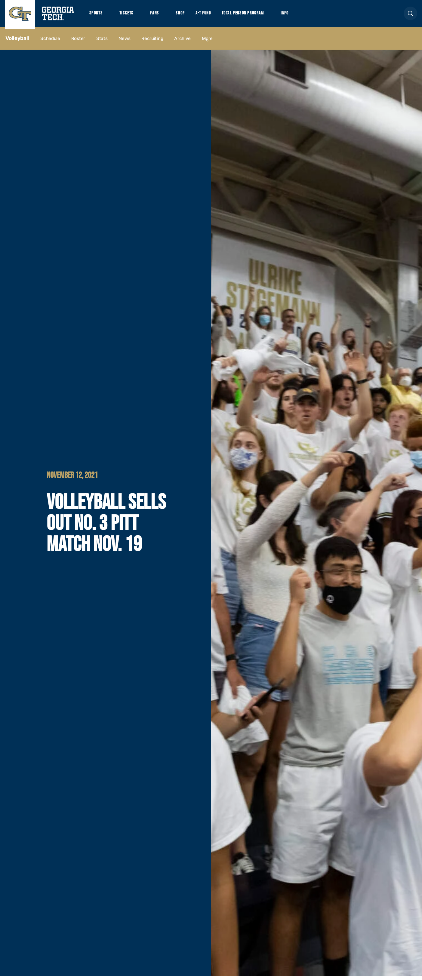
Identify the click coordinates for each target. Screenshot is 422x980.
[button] (410, 15)
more (207, 43)
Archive (182, 43)
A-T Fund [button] (212, 15)
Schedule (50, 43)
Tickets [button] (129, 15)
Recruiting (152, 43)
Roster (78, 43)
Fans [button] (160, 15)
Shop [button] (187, 15)
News (124, 43)
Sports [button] (97, 15)
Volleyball (17, 42)
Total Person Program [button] (255, 15)
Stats (102, 43)
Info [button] (302, 15)
